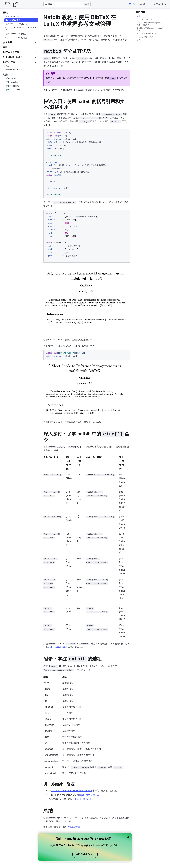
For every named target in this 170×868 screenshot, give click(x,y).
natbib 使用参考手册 (58, 647)
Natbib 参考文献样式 (89, 795)
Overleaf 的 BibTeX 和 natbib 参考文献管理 (72, 791)
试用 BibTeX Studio (85, 854)
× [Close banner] (128, 837)
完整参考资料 (74, 827)
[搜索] (67, 4)
